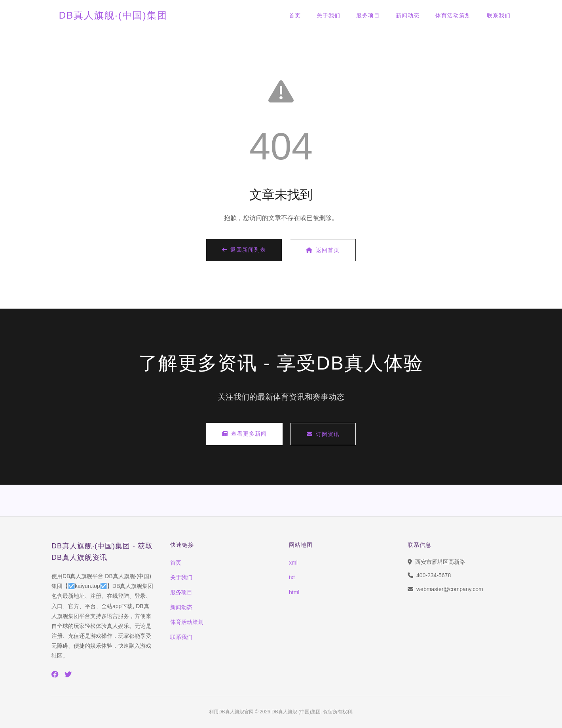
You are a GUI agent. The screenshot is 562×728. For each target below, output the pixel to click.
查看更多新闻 (244, 434)
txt (292, 577)
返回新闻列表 (244, 250)
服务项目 (368, 15)
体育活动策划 (453, 15)
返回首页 (323, 250)
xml (293, 563)
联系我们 (499, 15)
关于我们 (328, 15)
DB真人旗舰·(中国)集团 (111, 15)
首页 (295, 15)
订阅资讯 (323, 434)
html (294, 592)
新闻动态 (408, 15)
